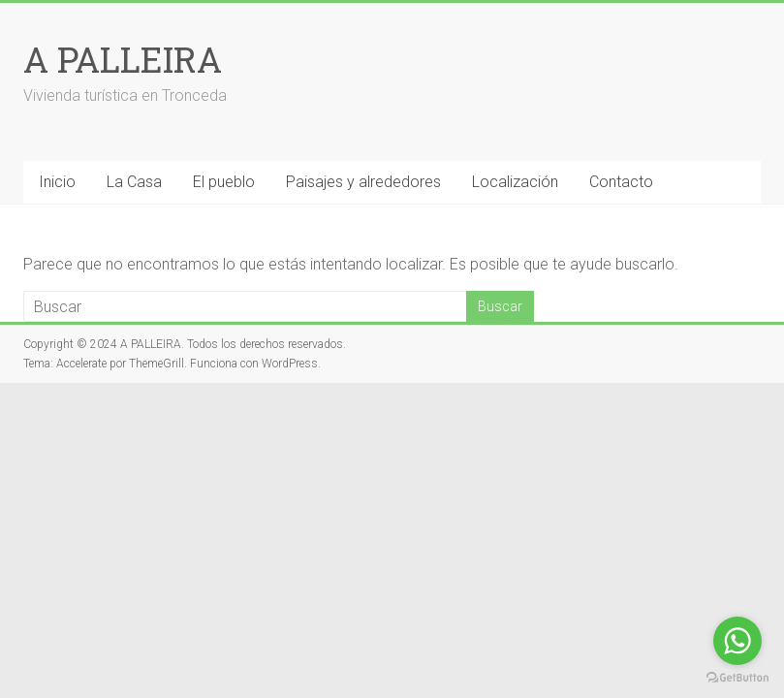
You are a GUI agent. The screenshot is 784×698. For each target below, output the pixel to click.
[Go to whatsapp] (737, 641)
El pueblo (224, 182)
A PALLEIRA (123, 59)
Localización (515, 182)
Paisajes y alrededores (363, 182)
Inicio (57, 182)
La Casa (134, 182)
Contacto (621, 182)
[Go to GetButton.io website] (737, 678)
